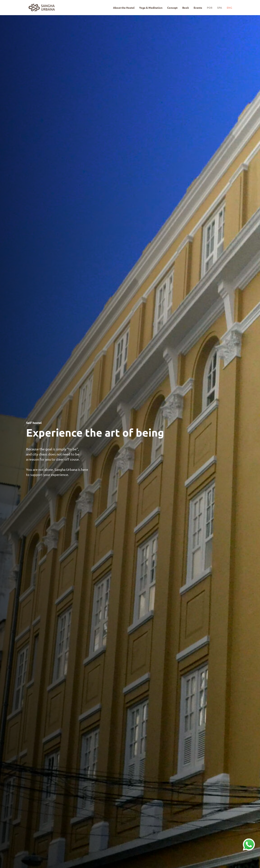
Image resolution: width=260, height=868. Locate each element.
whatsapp (249, 841)
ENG (229, 8)
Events (198, 8)
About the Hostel (124, 8)
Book (186, 8)
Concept (172, 8)
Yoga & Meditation (151, 8)
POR (210, 8)
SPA (220, 8)
